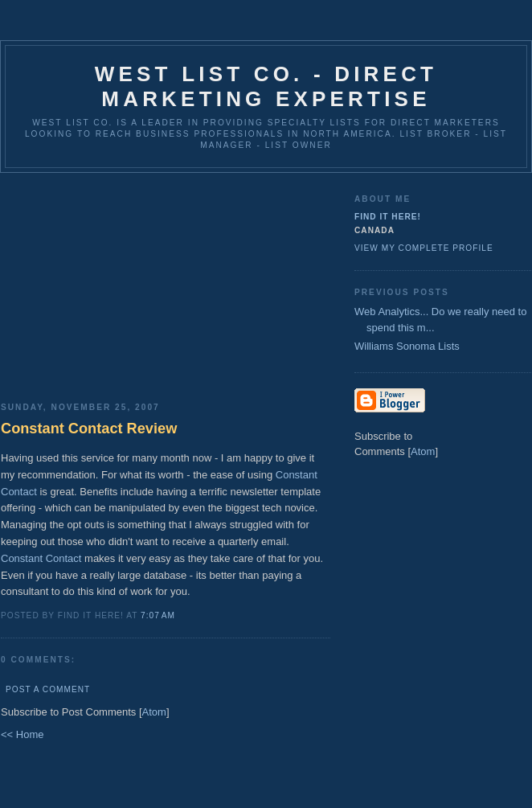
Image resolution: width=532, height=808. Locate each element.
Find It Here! (388, 217)
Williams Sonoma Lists (407, 346)
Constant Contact (41, 558)
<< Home (22, 734)
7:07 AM (158, 615)
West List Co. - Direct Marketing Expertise (266, 86)
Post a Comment (48, 689)
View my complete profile (424, 248)
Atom (154, 712)
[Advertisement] (166, 281)
